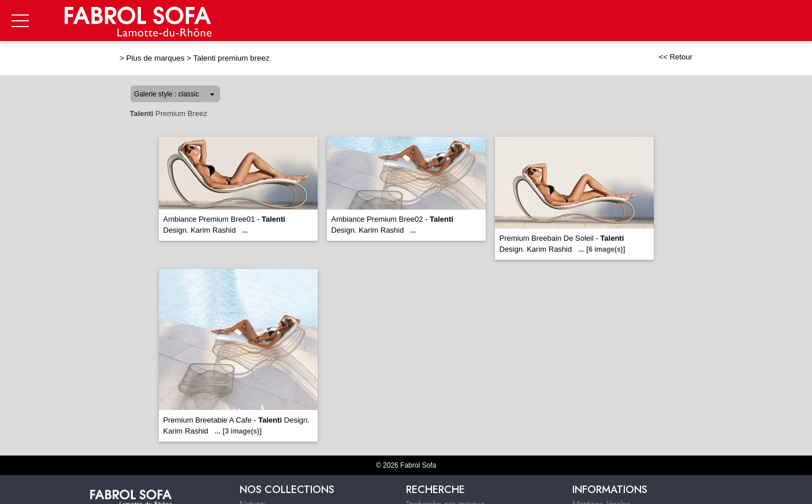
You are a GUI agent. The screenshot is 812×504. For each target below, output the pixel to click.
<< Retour (675, 57)
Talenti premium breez (232, 58)
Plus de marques (156, 58)
